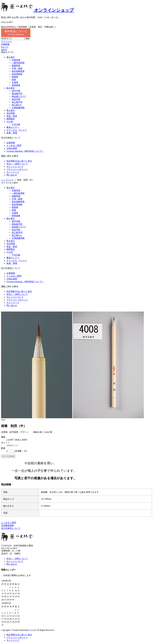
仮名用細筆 (17, 74)
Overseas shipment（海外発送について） (25, 151)
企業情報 (11, 143)
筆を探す (11, 57)
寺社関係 (11, 113)
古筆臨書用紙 (18, 108)
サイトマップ (13, 172)
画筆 (14, 80)
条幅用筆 (16, 66)
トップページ (7, 180)
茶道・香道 (12, 116)
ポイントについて (15, 167)
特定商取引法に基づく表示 (19, 161)
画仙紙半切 (17, 94)
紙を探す (11, 88)
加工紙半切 (17, 102)
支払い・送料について (17, 164)
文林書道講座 (7, 525)
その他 (10, 122)
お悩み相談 (12, 148)
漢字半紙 (16, 91)
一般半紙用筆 (18, 63)
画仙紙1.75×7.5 (19, 96)
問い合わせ (12, 175)
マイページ (6, 41)
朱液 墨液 (12, 133)
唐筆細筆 (16, 85)
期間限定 (11, 119)
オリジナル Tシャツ (17, 130)
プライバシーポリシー (17, 169)
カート (5, 47)
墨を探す (11, 110)
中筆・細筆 (17, 68)
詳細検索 (5, 44)
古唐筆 (15, 82)
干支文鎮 (16, 124)
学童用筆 (16, 60)
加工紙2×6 (17, 105)
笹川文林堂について (11, 528)
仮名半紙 (16, 99)
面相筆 (15, 77)
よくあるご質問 (14, 145)
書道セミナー (13, 127)
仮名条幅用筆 (18, 71)
